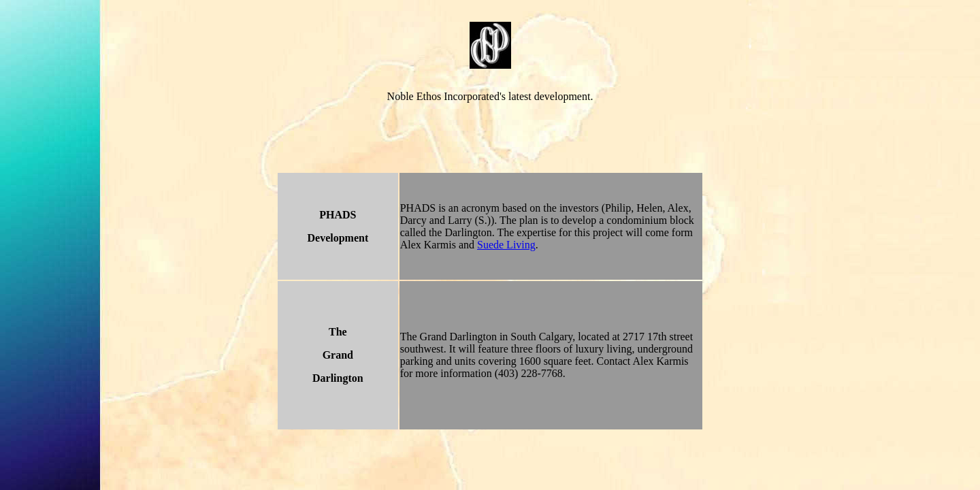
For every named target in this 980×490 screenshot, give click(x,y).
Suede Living (506, 245)
